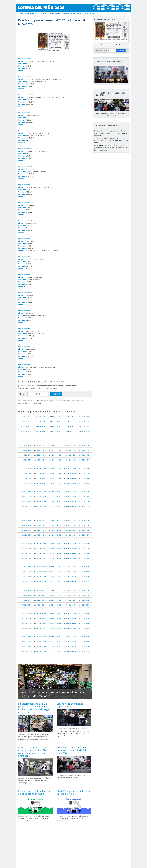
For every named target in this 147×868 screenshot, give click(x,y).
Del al (26, 417)
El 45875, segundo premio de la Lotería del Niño (73, 792)
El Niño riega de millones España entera (70, 705)
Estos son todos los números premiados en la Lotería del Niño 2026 (72, 750)
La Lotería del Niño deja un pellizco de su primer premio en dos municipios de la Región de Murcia (35, 708)
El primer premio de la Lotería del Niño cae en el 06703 (34, 792)
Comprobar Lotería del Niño (111, 45)
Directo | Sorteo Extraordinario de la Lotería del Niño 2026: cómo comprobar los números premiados (35, 752)
